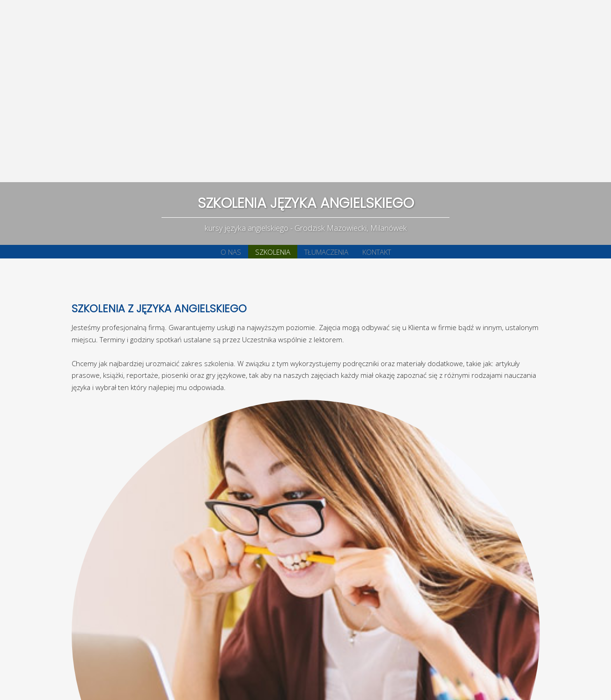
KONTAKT (377, 252)
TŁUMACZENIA (326, 252)
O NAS (231, 252)
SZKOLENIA (273, 252)
